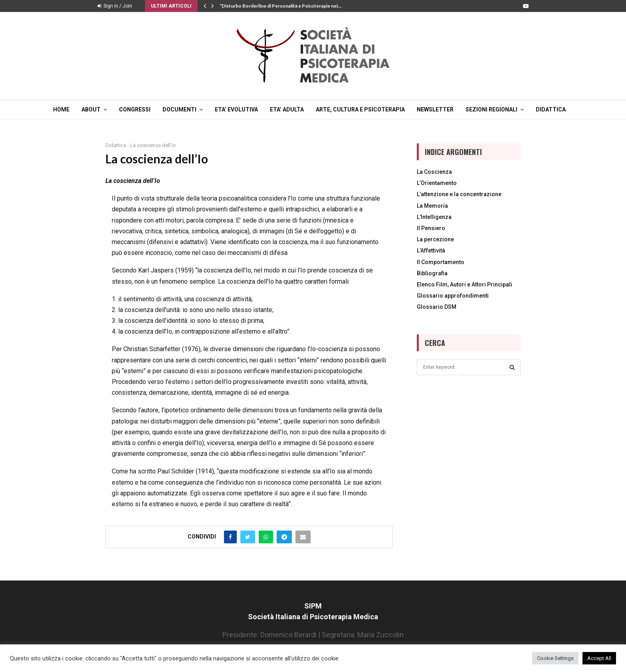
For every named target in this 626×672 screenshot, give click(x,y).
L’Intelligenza (434, 217)
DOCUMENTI (179, 109)
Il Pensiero (431, 228)
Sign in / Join (115, 6)
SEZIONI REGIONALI (491, 109)
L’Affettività (431, 251)
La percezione (435, 239)
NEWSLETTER (435, 109)
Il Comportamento (441, 262)
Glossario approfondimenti (453, 296)
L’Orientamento (437, 183)
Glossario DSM (437, 307)
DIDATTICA (551, 109)
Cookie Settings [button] (555, 658)
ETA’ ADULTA (287, 109)
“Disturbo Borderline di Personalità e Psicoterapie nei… (280, 6)
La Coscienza (434, 172)
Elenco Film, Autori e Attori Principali (465, 284)
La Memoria (432, 206)
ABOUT (91, 109)
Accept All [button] (599, 658)
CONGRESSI (135, 109)
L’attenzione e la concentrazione (459, 194)
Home (61, 109)
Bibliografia (432, 273)
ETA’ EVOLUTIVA (236, 109)
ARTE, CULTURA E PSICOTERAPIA (360, 109)
